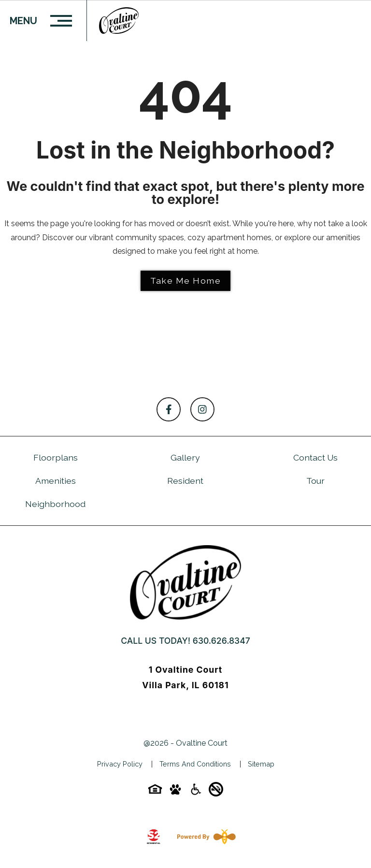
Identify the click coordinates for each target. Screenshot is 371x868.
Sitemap (261, 764)
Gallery (185, 457)
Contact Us (315, 457)
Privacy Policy (120, 764)
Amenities (56, 481)
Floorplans (56, 457)
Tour (315, 481)
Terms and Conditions (195, 764)
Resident (185, 481)
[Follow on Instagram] (202, 409)
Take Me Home (185, 281)
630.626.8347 (221, 641)
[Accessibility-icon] (196, 792)
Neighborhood (55, 504)
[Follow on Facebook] (169, 409)
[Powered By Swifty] (204, 837)
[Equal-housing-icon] (155, 792)
